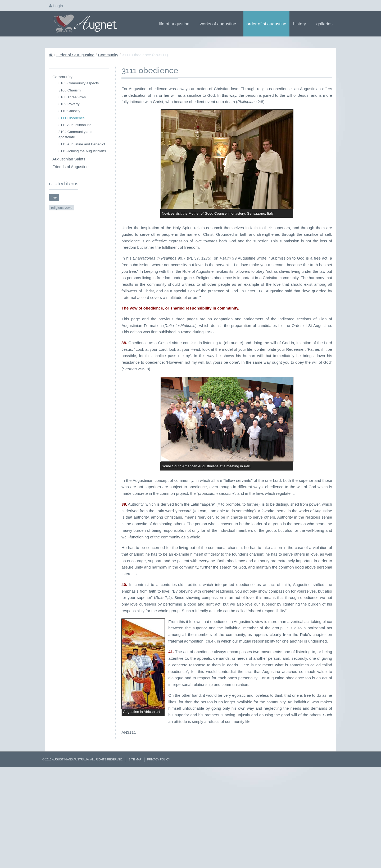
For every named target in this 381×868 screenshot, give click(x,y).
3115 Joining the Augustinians (82, 151)
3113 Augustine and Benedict (82, 144)
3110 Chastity (69, 111)
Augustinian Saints (69, 159)
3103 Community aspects (79, 83)
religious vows (62, 208)
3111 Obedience (72, 118)
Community (108, 55)
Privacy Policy (159, 853)
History (301, 24)
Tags (54, 197)
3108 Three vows (72, 97)
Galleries (326, 24)
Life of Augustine (176, 24)
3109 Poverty (69, 104)
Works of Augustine (220, 24)
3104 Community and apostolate (75, 134)
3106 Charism (70, 90)
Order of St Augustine (266, 24)
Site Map (135, 853)
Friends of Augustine (71, 167)
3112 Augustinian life (75, 125)
